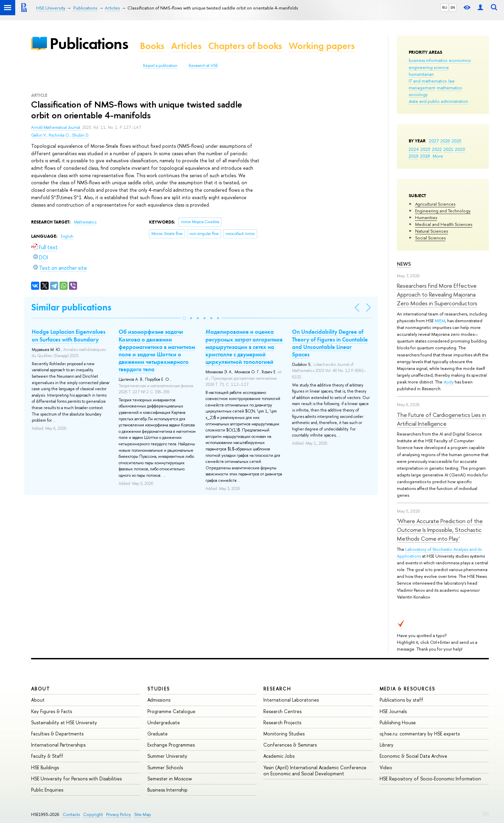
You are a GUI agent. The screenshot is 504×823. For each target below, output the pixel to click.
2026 (445, 141)
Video (386, 767)
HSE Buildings (45, 767)
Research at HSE (203, 66)
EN (453, 7)
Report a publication (160, 66)
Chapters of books (245, 46)
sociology (418, 94)
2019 (414, 156)
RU (445, 7)
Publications (89, 43)
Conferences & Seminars (290, 745)
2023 (425, 149)
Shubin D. (81, 135)
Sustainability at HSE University (64, 722)
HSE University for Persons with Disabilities (76, 779)
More (438, 156)
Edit (486, 813)
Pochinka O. (59, 135)
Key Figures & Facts (52, 711)
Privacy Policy (118, 814)
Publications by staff (401, 700)
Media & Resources (407, 689)
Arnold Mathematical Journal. (57, 127)
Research (277, 689)
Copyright (93, 814)
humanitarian (421, 74)
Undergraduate (164, 722)
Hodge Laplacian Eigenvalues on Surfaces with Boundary (69, 335)
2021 (448, 149)
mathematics (449, 88)
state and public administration (438, 101)
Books (152, 46)
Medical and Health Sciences (444, 224)
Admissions (159, 700)
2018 (425, 156)
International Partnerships (58, 745)
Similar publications (71, 307)
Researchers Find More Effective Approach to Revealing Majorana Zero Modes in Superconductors (437, 295)
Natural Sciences (431, 231)
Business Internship (167, 790)
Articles (186, 46)
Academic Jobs (279, 756)
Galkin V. (39, 135)
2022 (437, 149)
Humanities (426, 217)
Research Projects (282, 722)
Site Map (143, 814)
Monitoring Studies (284, 734)
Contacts (71, 814)
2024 (414, 149)
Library (387, 745)
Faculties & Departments (57, 734)
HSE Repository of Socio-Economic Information (430, 779)
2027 (434, 141)
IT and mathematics (428, 81)
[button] (184, 318)
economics (460, 60)
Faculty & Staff (47, 756)
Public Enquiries (47, 790)
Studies (159, 689)
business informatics (428, 60)
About (41, 689)
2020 (460, 149)
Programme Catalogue (171, 711)
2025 (457, 141)
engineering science (429, 67)
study (449, 382)
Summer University (167, 756)
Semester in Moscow (170, 779)
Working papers (322, 46)
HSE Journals (393, 711)
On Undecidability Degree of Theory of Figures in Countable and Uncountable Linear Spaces (330, 343)
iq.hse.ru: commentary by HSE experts (420, 734)
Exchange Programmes (171, 745)
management (422, 88)
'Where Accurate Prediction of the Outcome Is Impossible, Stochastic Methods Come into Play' (440, 530)
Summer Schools (165, 767)
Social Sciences (430, 238)
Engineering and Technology (443, 211)
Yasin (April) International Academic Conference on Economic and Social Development (315, 770)
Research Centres (282, 711)
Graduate (158, 734)
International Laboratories (291, 700)
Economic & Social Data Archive (413, 756)
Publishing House (398, 722)
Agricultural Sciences (435, 204)
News (404, 264)
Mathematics (85, 222)
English (67, 236)
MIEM (440, 321)
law (451, 81)
